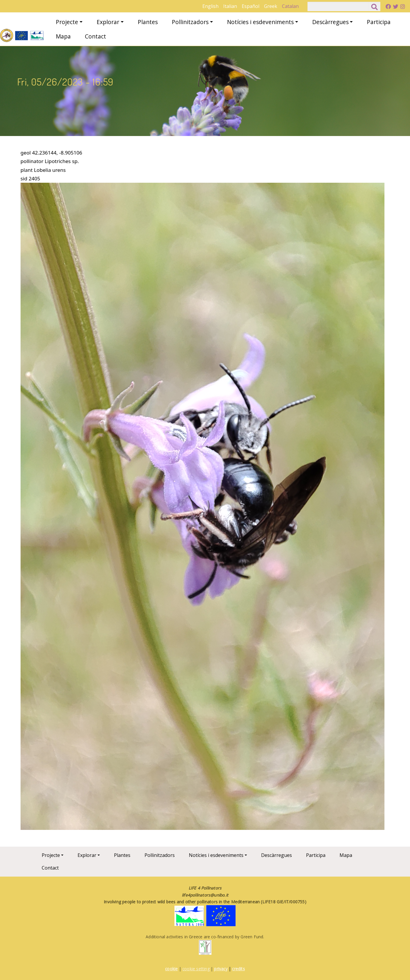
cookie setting (196, 969)
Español (251, 6)
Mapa (63, 36)
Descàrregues (330, 22)
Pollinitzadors (190, 22)
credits (238, 969)
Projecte (67, 22)
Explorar (108, 22)
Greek (271, 6)
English (210, 6)
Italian (230, 6)
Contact (95, 36)
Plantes (148, 22)
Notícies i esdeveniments (260, 22)
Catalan (290, 6)
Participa (379, 22)
